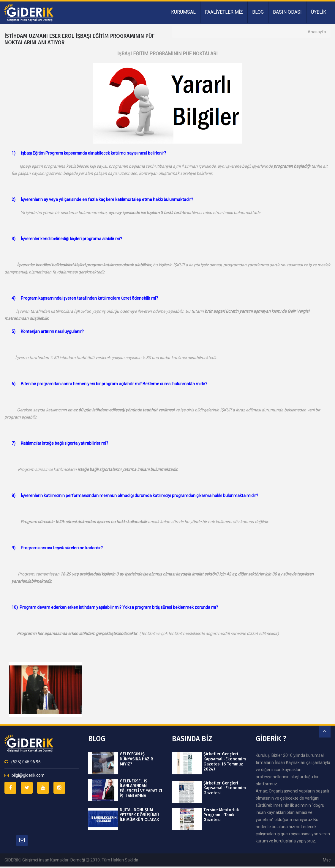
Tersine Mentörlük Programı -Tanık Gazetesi (221, 815)
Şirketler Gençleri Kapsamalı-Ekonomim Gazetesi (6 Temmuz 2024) (225, 762)
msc (327, 860)
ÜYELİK (319, 12)
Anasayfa (317, 32)
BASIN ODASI (287, 12)
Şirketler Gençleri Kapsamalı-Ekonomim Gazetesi (225, 788)
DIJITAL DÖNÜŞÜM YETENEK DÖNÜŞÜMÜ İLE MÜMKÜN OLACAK (139, 815)
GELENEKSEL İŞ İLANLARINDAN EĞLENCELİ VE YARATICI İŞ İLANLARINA (141, 789)
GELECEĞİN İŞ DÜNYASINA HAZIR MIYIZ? (136, 759)
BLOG (258, 12)
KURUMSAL (183, 12)
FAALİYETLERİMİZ (224, 12)
